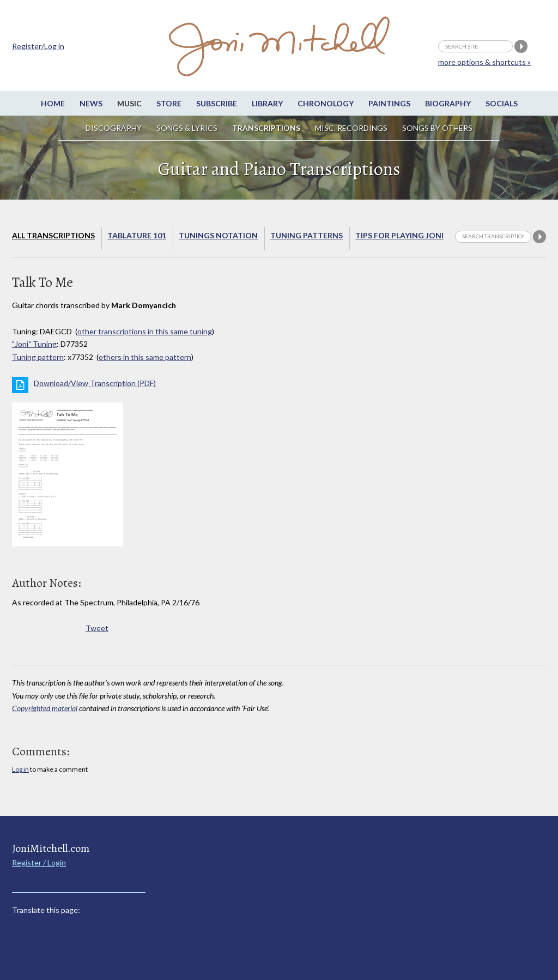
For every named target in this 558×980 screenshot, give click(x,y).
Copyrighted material (45, 708)
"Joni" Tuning (34, 344)
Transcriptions (266, 128)
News (91, 103)
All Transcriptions (53, 235)
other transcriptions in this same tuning (145, 331)
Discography (114, 128)
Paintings (389, 103)
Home (53, 103)
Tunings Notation (218, 235)
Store (169, 103)
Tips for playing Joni (399, 235)
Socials (502, 103)
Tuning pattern (38, 357)
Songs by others (437, 128)
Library (267, 103)
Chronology (326, 103)
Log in (20, 769)
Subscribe (217, 103)
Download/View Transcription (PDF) (95, 383)
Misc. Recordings (352, 128)
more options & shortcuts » (484, 62)
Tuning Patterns (307, 235)
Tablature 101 (137, 235)
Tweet (97, 628)
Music (129, 103)
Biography (448, 103)
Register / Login (39, 862)
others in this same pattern (145, 357)
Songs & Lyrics (187, 128)
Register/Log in (38, 46)
